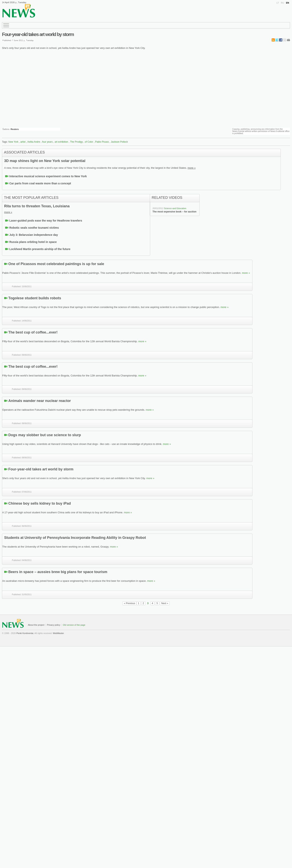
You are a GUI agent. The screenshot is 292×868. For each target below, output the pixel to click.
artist (23, 142)
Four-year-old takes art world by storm (38, 34)
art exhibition (61, 142)
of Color (89, 142)
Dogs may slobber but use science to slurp (45, 435)
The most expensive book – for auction (174, 212)
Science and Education (175, 208)
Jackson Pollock (119, 142)
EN (288, 3)
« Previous (129, 603)
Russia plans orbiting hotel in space (33, 242)
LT (278, 3)
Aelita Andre (34, 142)
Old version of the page (74, 625)
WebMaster (58, 633)
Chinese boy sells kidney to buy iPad (40, 503)
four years (47, 142)
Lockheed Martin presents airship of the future (40, 249)
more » (192, 168)
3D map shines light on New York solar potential (45, 161)
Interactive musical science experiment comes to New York (48, 176)
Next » (165, 603)
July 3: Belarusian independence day (34, 235)
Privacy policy (54, 625)
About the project (36, 625)
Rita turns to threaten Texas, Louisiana (37, 206)
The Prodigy (76, 142)
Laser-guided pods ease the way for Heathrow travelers (46, 221)
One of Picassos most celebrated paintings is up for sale (56, 264)
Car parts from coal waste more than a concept (40, 183)
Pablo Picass (102, 142)
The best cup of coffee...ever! (33, 332)
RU (283, 3)
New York (13, 142)
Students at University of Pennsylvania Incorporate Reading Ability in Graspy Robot (75, 538)
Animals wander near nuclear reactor (40, 401)
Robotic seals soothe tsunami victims (34, 228)
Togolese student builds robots (35, 298)
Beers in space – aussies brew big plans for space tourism (58, 572)
